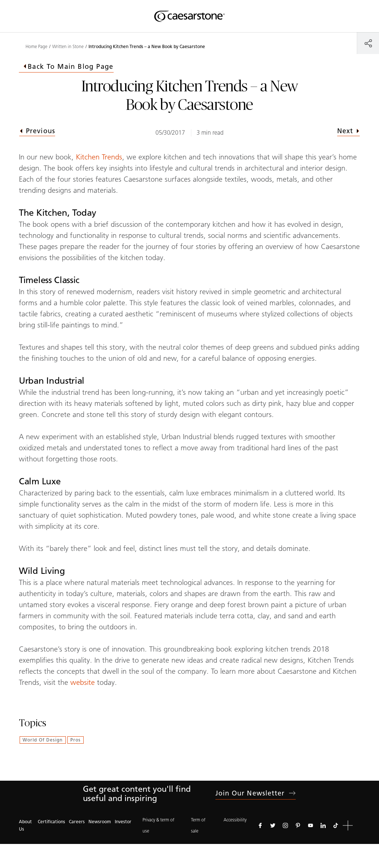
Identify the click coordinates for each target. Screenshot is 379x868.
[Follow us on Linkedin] (323, 825)
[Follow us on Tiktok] (336, 825)
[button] (348, 826)
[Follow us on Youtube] (311, 825)
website (83, 682)
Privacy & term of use (158, 825)
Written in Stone (68, 47)
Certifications (51, 822)
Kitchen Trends (99, 157)
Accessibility (235, 820)
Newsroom (100, 822)
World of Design (43, 740)
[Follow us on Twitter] (273, 825)
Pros (76, 740)
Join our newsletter (256, 793)
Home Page (36, 47)
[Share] (368, 43)
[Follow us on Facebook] (260, 825)
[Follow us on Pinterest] (298, 825)
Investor (123, 822)
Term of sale (198, 825)
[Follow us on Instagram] (285, 825)
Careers (77, 822)
